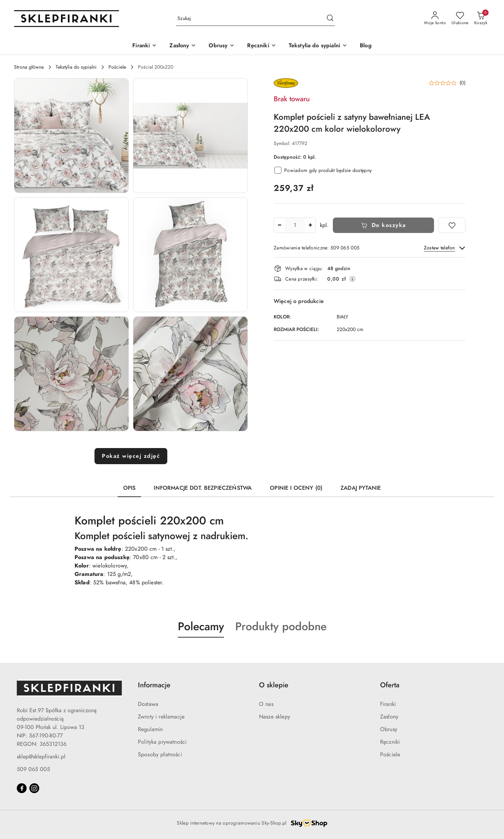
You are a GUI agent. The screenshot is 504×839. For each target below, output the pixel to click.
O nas (266, 704)
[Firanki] (145, 46)
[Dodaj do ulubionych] (452, 225)
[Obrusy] (222, 46)
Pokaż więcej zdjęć (131, 456)
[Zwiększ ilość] (310, 225)
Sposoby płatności (160, 755)
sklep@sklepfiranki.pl (41, 757)
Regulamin (150, 729)
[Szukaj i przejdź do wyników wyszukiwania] (330, 19)
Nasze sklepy (275, 717)
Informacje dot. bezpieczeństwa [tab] (203, 488)
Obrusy (389, 729)
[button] (71, 136)
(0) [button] (463, 83)
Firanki (388, 704)
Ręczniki (390, 742)
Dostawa (148, 704)
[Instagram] (34, 788)
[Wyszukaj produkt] (255, 19)
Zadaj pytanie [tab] (361, 488)
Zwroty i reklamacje (161, 717)
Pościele (390, 755)
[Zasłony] (183, 46)
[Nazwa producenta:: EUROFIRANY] (286, 83)
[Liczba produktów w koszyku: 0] (481, 19)
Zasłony (389, 717)
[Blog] (366, 46)
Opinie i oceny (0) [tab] (296, 488)
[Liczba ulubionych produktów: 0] (460, 19)
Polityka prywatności (162, 742)
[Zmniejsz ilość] (279, 225)
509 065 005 (33, 769)
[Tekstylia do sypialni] (318, 46)
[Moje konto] (435, 19)
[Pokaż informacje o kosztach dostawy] (352, 279)
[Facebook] (22, 788)
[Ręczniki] (261, 46)
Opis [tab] (129, 488)
